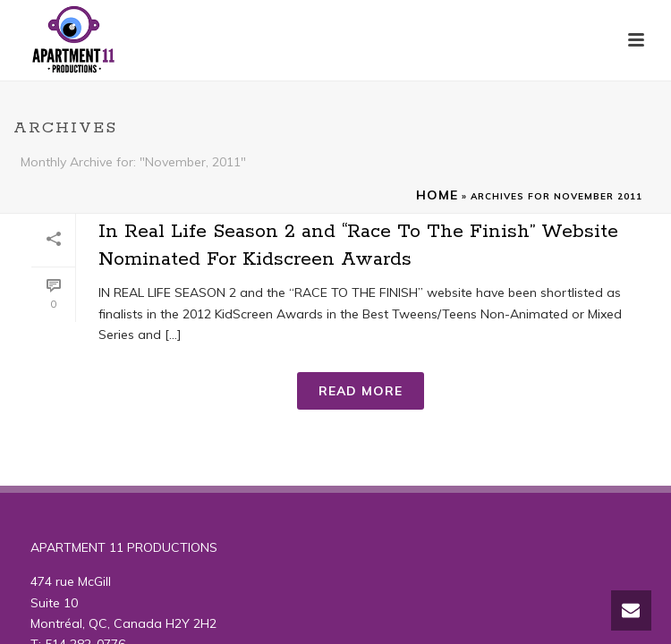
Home (437, 195)
